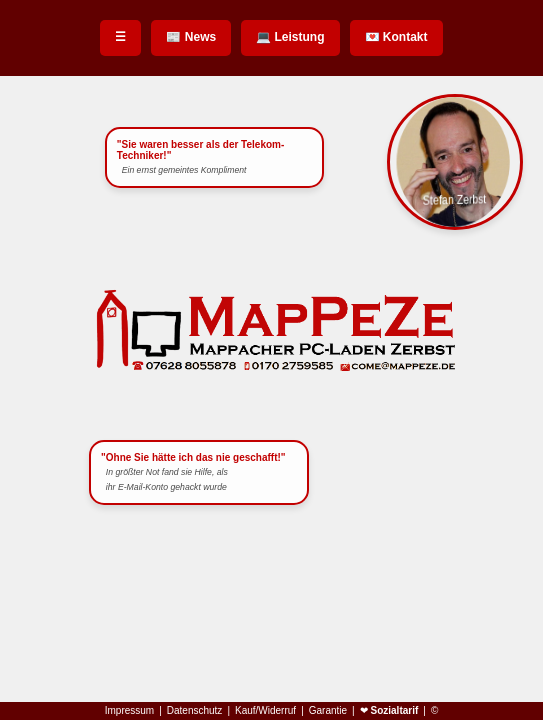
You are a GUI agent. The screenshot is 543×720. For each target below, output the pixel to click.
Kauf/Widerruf (265, 711)
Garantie (328, 711)
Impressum (129, 711)
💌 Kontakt (396, 37)
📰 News (191, 37)
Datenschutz (195, 711)
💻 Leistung (290, 37)
